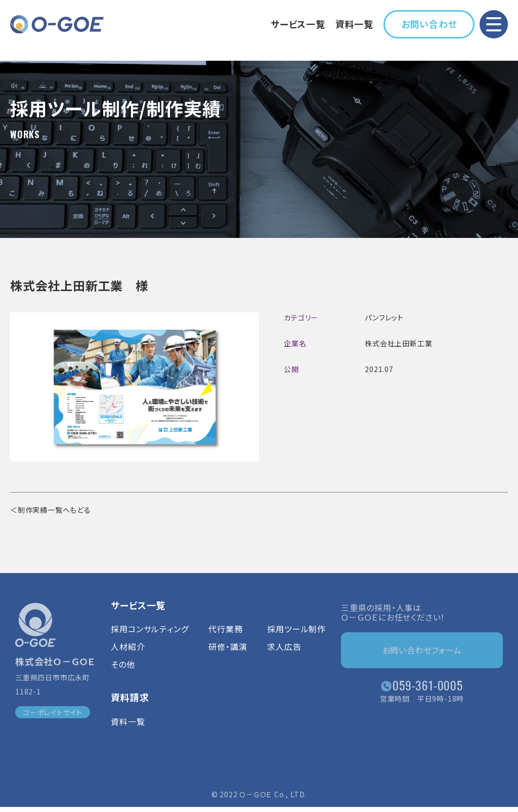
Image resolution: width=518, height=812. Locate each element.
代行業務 (225, 636)
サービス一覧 (298, 24)
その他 (123, 672)
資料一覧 (354, 24)
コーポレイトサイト (53, 715)
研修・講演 (228, 654)
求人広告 (284, 654)
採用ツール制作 (296, 636)
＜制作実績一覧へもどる (51, 510)
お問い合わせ (429, 24)
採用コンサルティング (149, 636)
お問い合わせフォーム (422, 653)
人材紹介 (128, 654)
